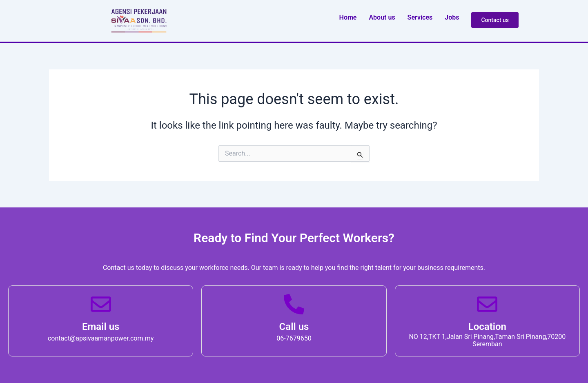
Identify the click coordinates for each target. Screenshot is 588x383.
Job (452, 17)
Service (420, 17)
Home (348, 17)
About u (382, 17)
